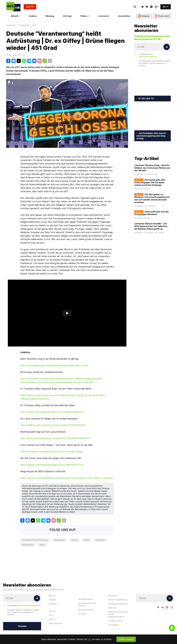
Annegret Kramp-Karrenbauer (35, 540)
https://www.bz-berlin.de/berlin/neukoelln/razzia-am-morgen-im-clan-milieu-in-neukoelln (67, 478)
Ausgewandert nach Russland (87, 604)
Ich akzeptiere (148, 55)
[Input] (153, 47)
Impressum (113, 596)
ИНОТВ (52, 611)
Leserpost (104, 16)
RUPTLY (53, 619)
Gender (75, 540)
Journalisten (124, 16)
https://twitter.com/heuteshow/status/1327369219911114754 (52, 465)
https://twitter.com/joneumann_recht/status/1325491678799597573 (56, 438)
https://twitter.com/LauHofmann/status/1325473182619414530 (53, 425)
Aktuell (15, 16)
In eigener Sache (115, 621)
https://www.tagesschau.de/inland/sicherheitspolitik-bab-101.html (54, 365)
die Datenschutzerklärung (30, 605)
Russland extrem (86, 610)
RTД (51, 615)
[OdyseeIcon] (156, 7)
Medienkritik (28, 545)
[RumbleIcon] (152, 7)
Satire (42, 545)
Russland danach (86, 599)
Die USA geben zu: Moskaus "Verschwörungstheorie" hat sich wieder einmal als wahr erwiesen (152, 216)
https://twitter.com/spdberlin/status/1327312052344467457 (52, 412)
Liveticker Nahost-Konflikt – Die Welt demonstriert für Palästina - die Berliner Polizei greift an (151, 244)
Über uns (112, 608)
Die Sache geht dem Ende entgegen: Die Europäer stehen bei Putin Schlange (150, 200)
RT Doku (82, 614)
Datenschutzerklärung (118, 600)
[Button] (167, 47)
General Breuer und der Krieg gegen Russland (152, 230)
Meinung (50, 16)
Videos (85, 16)
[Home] (13, 7)
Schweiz (144, 16)
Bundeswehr (60, 540)
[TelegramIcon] (142, 7)
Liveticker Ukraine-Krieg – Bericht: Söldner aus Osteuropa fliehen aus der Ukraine (152, 185)
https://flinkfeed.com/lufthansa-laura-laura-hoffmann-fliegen (52, 452)
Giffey (87, 540)
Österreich (162, 16)
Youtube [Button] (22, 626)
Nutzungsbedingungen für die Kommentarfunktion (118, 614)
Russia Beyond (55, 623)
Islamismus (100, 540)
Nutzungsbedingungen (118, 604)
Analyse (33, 16)
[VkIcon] (147, 7)
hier (89, 639)
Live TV (30, 7)
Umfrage (67, 16)
